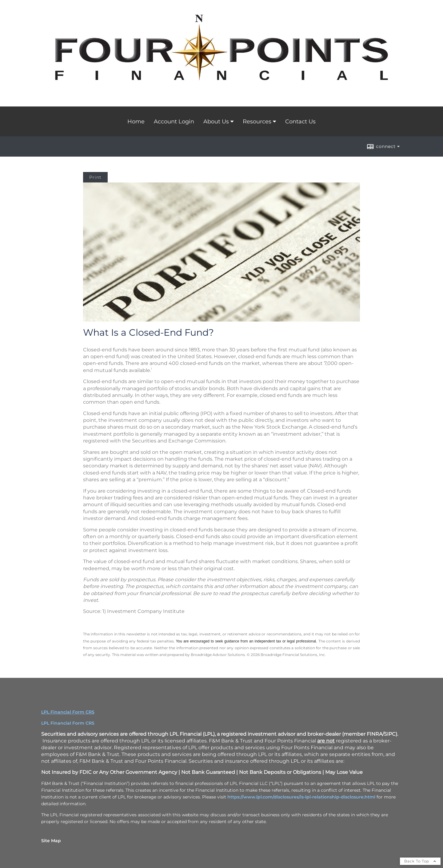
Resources (257, 122)
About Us (216, 122)
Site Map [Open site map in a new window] (51, 841)
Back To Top (420, 861)
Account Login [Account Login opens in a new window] (174, 122)
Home (136, 122)
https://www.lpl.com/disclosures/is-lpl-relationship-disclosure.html (301, 797)
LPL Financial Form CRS (68, 723)
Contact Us (300, 122)
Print (95, 177)
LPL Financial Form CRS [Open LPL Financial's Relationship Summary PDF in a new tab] (68, 712)
